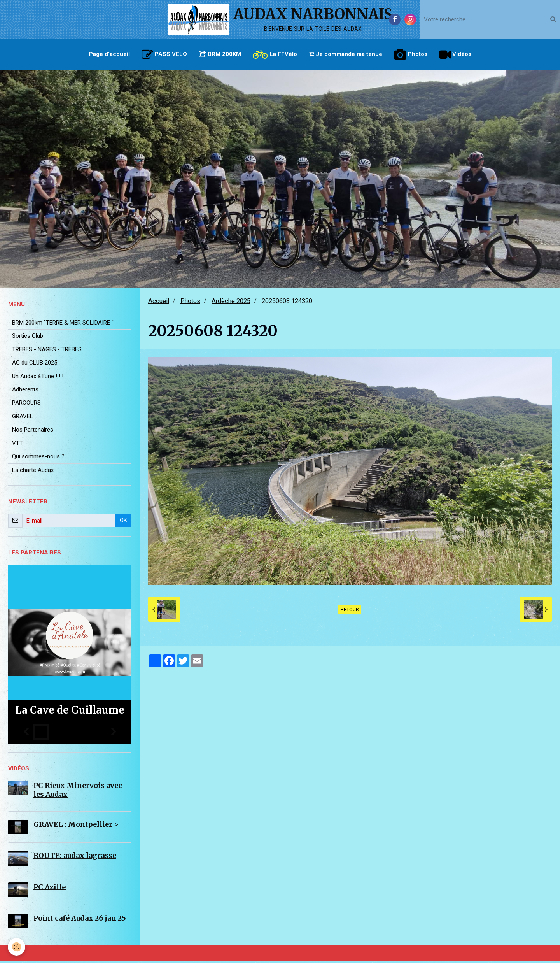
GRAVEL (23, 418)
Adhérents (25, 391)
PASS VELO (164, 54)
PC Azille (50, 888)
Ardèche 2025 (231, 303)
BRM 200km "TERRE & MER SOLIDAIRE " (63, 325)
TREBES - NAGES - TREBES (47, 351)
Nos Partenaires (33, 432)
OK (123, 522)
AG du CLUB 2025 (35, 365)
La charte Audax (33, 472)
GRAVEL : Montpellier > (76, 826)
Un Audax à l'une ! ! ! (38, 378)
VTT (17, 445)
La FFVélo (275, 54)
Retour (350, 611)
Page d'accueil (109, 54)
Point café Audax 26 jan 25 (80, 920)
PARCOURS (26, 405)
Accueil (159, 303)
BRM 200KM (220, 54)
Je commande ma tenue (346, 54)
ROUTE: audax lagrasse (75, 857)
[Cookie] (17, 947)
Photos (411, 54)
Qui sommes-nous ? (38, 458)
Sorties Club (28, 338)
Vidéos (455, 54)
